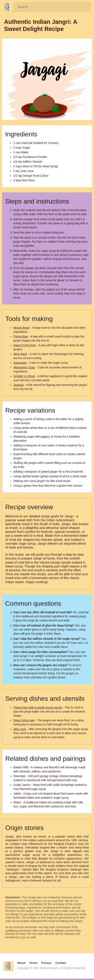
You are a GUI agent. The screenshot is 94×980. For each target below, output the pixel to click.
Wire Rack (20, 354)
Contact (61, 963)
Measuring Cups (24, 367)
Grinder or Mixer (24, 376)
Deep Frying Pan (25, 345)
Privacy (46, 963)
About (21, 963)
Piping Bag (21, 336)
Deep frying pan (24, 720)
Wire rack (20, 729)
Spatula (19, 385)
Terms (33, 963)
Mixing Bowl (21, 328)
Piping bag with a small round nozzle (38, 707)
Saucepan (20, 363)
